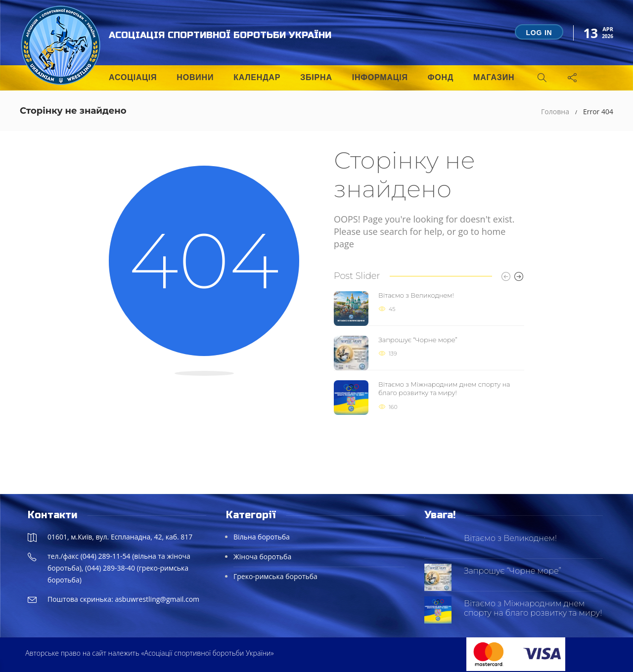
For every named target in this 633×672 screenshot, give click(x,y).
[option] (429, 353)
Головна (555, 112)
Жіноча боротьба (262, 557)
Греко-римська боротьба (275, 576)
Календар (257, 77)
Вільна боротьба (262, 537)
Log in (539, 33)
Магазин (494, 77)
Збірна (316, 77)
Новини (195, 77)
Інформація (380, 77)
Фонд (441, 77)
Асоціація (133, 77)
